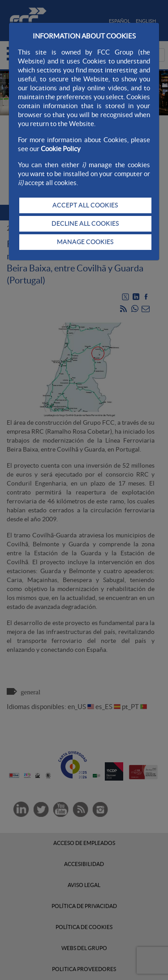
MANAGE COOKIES (85, 242)
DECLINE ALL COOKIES (85, 224)
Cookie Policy (61, 149)
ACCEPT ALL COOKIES (85, 205)
